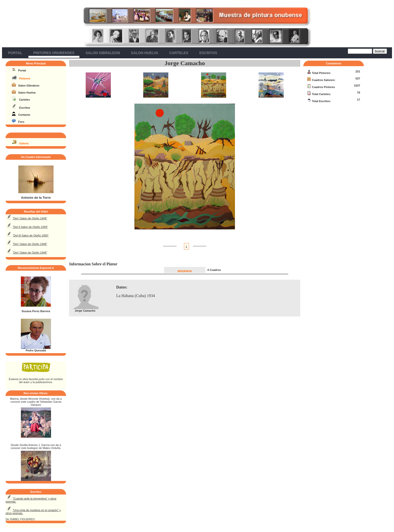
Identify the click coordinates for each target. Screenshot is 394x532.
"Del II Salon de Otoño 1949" (30, 227)
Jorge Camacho (185, 63)
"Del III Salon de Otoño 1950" (31, 235)
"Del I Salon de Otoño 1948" (30, 218)
